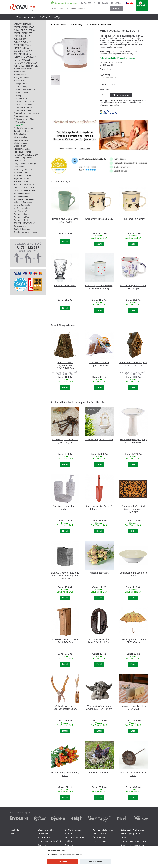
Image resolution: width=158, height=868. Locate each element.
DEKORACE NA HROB (24, 27)
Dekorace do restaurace (24, 90)
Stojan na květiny (21, 179)
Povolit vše (63, 861)
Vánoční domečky (21, 196)
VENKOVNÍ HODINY (23, 24)
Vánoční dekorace (22, 193)
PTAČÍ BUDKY (20, 161)
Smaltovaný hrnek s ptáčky (99, 219)
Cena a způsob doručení (49, 841)
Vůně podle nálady (22, 208)
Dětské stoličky (20, 98)
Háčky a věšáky (20, 122)
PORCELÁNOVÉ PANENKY (26, 155)
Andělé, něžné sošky (23, 69)
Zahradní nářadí (21, 220)
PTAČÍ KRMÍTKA (21, 48)
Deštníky (17, 95)
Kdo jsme (42, 845)
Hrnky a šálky (20, 125)
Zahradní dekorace (22, 214)
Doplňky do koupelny (23, 107)
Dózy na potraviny (21, 116)
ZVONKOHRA (20, 39)
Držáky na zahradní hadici (25, 119)
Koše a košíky (20, 134)
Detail (65, 242)
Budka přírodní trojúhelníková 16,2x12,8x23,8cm (65, 365)
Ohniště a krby (20, 146)
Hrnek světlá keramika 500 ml (99, 25)
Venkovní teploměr (22, 205)
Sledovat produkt (121, 95)
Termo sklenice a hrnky (24, 187)
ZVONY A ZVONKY (22, 42)
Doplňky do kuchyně (22, 110)
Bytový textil (19, 81)
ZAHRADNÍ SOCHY (22, 54)
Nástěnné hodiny (21, 143)
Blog (12, 834)
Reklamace (43, 834)
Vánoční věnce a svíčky (24, 199)
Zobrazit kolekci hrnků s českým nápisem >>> (120, 58)
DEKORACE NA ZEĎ (23, 33)
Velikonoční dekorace (23, 202)
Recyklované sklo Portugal (25, 164)
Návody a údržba (46, 830)
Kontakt (105, 3)
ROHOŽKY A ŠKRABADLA (25, 63)
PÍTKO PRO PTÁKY (22, 45)
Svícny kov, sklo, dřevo (24, 184)
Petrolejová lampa (21, 149)
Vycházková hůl (20, 211)
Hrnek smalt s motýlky (133, 219)
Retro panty (19, 167)
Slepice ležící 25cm (99, 773)
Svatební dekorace (22, 182)
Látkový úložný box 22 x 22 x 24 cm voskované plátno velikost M (65, 576)
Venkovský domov (59, 25)
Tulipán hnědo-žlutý (99, 573)
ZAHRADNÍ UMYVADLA (24, 223)
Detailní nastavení (95, 861)
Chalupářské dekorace (23, 128)
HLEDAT (117, 9)
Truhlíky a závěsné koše (24, 190)
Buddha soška (20, 75)
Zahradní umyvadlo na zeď (99, 440)
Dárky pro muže (21, 84)
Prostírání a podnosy (23, 158)
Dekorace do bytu (21, 87)
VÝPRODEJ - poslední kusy (26, 66)
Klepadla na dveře (22, 131)
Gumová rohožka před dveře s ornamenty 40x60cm (133, 509)
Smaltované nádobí (22, 173)
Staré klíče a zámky (22, 176)
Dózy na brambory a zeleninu (26, 113)
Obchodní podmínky (75, 837)
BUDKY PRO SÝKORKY (24, 30)
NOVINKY (45, 17)
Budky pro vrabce (21, 78)
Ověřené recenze (73, 830)
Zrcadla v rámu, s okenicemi (26, 232)
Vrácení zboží (44, 837)
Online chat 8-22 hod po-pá (66, 3)
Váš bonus (119, 3)
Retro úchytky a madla (23, 170)
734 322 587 (89, 3)
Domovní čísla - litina (23, 104)
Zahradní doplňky (21, 217)
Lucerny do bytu (21, 140)
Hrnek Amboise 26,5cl (65, 285)
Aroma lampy (19, 72)
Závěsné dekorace (22, 229)
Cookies (69, 845)
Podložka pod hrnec (22, 152)
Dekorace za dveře (22, 93)
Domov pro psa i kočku (24, 101)
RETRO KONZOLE (22, 60)
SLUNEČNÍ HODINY (23, 51)
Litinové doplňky (21, 137)
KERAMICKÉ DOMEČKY (25, 57)
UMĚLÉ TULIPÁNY (22, 36)
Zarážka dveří (20, 226)
